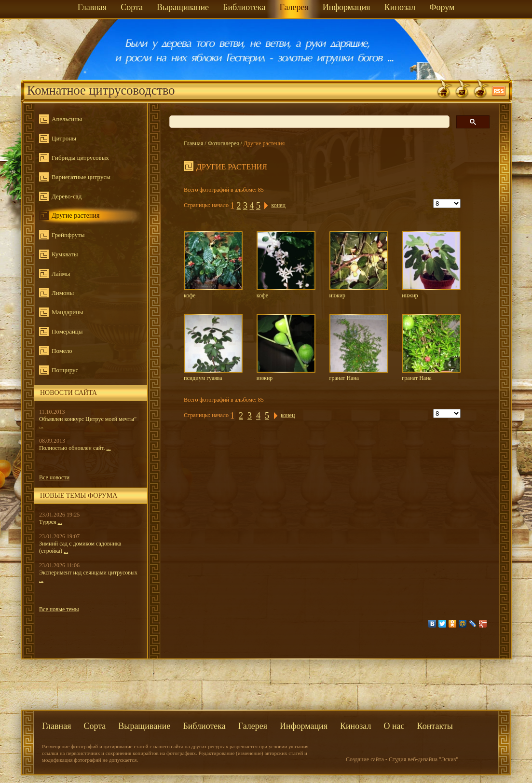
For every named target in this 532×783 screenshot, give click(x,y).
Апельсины (67, 119)
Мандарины (68, 312)
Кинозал (400, 7)
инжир (359, 265)
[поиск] (308, 122)
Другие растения (76, 216)
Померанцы (67, 331)
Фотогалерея (224, 143)
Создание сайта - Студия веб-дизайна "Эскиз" (402, 759)
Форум (442, 7)
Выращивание (183, 7)
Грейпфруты (68, 235)
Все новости (54, 477)
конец (278, 205)
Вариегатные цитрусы (81, 177)
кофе (213, 265)
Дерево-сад (67, 196)
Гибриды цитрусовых (80, 158)
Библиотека (244, 7)
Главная (92, 7)
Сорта (132, 7)
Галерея (294, 7)
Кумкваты (65, 254)
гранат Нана (359, 348)
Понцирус (65, 370)
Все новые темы (59, 609)
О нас (394, 726)
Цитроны (64, 138)
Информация (347, 7)
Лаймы (61, 273)
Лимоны (63, 293)
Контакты (435, 726)
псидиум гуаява (213, 348)
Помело (62, 351)
